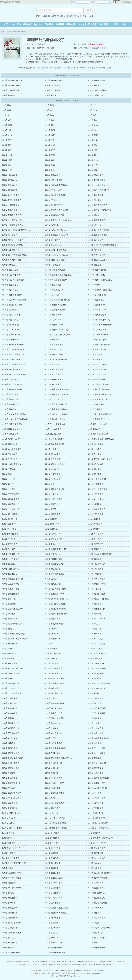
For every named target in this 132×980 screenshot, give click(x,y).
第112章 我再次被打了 (11, 290)
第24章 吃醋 (93, 140)
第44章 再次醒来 (95, 589)
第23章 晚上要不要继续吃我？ (100, 554)
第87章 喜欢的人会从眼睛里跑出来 (102, 245)
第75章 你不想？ (95, 225)
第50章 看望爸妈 (52, 504)
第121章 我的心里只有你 (12, 305)
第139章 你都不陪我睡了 (12, 335)
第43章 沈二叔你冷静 (11, 494)
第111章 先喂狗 (94, 285)
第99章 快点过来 (95, 265)
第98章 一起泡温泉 (53, 265)
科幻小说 (82, 24)
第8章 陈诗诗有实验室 (97, 843)
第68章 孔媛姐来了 (96, 629)
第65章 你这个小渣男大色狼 (56, 210)
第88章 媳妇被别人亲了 (12, 793)
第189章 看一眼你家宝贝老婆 (100, 414)
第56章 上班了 (51, 738)
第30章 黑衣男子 (95, 469)
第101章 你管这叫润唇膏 (55, 270)
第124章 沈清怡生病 (10, 310)
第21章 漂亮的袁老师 (11, 554)
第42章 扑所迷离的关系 (97, 489)
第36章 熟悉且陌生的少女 (12, 579)
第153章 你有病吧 (95, 355)
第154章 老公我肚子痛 (11, 360)
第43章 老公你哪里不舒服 (55, 589)
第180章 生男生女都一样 (98, 399)
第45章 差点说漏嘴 (10, 908)
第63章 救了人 (51, 95)
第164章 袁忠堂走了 (53, 375)
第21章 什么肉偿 (95, 454)
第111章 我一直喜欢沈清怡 (99, 828)
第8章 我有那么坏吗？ (54, 434)
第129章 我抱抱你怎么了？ (99, 315)
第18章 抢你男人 (95, 449)
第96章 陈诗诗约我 (96, 803)
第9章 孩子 (92, 115)
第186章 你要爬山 (95, 409)
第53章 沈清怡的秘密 (54, 190)
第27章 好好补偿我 (96, 464)
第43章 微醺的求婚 (10, 175)
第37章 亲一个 (8, 484)
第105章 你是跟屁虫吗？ (98, 818)
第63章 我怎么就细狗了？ (98, 205)
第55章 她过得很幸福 (11, 195)
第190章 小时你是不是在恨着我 (15, 419)
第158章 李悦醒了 (52, 365)
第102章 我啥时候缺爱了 (98, 270)
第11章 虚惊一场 (52, 664)
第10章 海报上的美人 (54, 534)
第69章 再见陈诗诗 (53, 85)
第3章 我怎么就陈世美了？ (99, 424)
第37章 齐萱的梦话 (53, 893)
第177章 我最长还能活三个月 (100, 394)
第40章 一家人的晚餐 (54, 898)
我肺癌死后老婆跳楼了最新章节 (42, 971)
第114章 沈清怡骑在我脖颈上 (100, 290)
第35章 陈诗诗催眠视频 (54, 703)
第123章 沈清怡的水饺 (97, 305)
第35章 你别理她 (95, 574)
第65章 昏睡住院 (95, 624)
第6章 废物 (92, 110)
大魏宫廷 (83, 68)
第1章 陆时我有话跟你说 (12, 424)
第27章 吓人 (93, 145)
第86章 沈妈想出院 (53, 788)
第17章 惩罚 (50, 130)
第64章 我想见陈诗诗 (11, 753)
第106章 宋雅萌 (8, 823)
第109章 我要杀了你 (10, 285)
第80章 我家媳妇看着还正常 (56, 235)
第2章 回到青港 (94, 519)
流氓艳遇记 (101, 68)
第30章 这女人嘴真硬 (11, 569)
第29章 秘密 (50, 150)
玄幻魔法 (16, 24)
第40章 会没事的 (9, 489)
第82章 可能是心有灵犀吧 (12, 240)
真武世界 (66, 68)
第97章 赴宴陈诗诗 (10, 808)
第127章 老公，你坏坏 (11, 315)
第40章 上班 (7, 170)
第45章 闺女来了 (95, 718)
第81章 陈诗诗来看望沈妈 (98, 778)
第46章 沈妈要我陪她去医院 (56, 908)
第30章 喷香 (93, 150)
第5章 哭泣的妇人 (95, 524)
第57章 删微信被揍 (96, 195)
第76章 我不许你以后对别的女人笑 (16, 230)
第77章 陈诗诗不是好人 (97, 644)
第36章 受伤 (93, 160)
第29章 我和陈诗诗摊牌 (97, 878)
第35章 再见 (50, 160)
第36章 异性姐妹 (9, 893)
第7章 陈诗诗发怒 (52, 843)
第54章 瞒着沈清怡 (96, 733)
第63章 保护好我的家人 (97, 748)
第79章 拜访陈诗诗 (10, 778)
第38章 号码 (50, 165)
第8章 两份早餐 (51, 659)
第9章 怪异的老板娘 (10, 534)
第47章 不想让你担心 (54, 499)
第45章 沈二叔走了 (96, 494)
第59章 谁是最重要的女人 (55, 743)
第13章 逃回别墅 (52, 853)
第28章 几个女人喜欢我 (12, 693)
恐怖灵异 (93, 24)
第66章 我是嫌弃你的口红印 (99, 210)
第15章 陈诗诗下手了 (11, 858)
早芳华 (96, 961)
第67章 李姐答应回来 (11, 90)
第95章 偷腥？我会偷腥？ (55, 260)
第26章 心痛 (50, 145)
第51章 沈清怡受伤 (96, 728)
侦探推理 (60, 24)
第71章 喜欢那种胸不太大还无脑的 (59, 220)
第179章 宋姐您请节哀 (54, 399)
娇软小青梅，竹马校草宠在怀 (29, 965)
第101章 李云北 (51, 813)
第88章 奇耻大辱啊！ (11, 250)
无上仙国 (37, 68)
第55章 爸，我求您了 (11, 514)
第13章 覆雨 (7, 125)
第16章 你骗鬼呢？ (53, 858)
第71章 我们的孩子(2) (97, 80)
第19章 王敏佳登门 (10, 454)
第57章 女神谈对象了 (11, 928)
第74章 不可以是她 (96, 639)
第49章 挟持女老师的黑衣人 (56, 599)
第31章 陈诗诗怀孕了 (54, 883)
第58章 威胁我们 (9, 743)
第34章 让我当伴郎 (10, 703)
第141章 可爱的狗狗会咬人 (99, 335)
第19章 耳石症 (8, 678)
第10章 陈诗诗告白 (53, 848)
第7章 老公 (6, 115)
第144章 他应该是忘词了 (98, 340)
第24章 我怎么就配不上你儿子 (100, 459)
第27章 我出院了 (9, 564)
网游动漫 (71, 24)
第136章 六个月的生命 (11, 330)
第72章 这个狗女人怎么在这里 (14, 639)
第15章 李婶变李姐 (96, 444)
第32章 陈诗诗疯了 (96, 883)
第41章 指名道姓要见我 (54, 489)
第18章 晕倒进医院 (96, 674)
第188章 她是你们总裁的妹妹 (57, 414)
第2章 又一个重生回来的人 (56, 424)
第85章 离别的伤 (9, 788)
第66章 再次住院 (9, 629)
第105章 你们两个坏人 (97, 275)
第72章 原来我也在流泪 (97, 763)
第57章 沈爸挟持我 (96, 514)
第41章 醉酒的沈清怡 (96, 584)
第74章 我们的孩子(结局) (95, 48)
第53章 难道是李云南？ (54, 733)
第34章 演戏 (7, 160)
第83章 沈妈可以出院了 (54, 783)
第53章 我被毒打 (52, 509)
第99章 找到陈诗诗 (96, 808)
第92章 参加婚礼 (52, 798)
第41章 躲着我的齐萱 (54, 713)
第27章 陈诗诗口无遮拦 (12, 878)
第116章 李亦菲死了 (53, 295)
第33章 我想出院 (95, 474)
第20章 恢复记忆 (95, 863)
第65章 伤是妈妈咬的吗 (97, 90)
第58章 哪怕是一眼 (10, 519)
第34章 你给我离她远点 (54, 574)
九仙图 (109, 68)
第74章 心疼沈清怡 (53, 768)
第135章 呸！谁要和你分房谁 (100, 325)
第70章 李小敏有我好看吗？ (13, 220)
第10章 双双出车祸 (10, 664)
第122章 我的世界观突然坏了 (57, 305)
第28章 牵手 (7, 150)
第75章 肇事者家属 (96, 768)
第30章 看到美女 (95, 693)
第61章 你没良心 (52, 933)
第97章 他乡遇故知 (10, 265)
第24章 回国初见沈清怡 (12, 873)
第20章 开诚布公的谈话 (54, 678)
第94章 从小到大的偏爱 (12, 260)
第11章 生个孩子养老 (96, 848)
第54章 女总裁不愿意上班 (12, 609)
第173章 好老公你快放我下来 (57, 389)
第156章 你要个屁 (95, 360)
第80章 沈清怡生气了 (54, 778)
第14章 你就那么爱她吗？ (55, 444)
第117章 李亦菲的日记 (97, 295)
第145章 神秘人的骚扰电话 (13, 345)
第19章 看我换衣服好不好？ (56, 549)
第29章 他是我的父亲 (96, 564)
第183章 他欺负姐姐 (96, 404)
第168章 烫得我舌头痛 (97, 379)
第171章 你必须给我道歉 (98, 384)
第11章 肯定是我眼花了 (54, 439)
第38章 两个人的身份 (54, 708)
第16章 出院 (7, 130)
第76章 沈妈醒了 (9, 773)
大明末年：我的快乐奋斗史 (51, 965)
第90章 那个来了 (95, 250)
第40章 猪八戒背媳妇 (54, 584)
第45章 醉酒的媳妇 (96, 175)
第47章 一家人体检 (96, 908)
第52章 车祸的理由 (10, 190)
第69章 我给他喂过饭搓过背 (13, 634)
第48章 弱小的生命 (10, 913)
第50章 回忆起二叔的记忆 (98, 599)
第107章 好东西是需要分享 (56, 280)
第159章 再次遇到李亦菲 (98, 365)
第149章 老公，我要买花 (55, 350)
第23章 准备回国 (95, 868)
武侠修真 (27, 24)
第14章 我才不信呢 (96, 853)
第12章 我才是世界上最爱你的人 (101, 439)
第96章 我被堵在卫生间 (97, 260)
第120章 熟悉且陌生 (96, 300)
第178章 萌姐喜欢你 (10, 399)
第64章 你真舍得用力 (11, 210)
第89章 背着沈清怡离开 (54, 793)
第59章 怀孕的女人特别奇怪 (99, 928)
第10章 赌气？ (8, 120)
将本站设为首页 (6, 2)
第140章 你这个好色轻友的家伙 (58, 335)
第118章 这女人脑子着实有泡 (14, 300)
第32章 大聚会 (51, 698)
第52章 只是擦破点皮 (11, 733)
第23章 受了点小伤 (53, 459)
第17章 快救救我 (52, 449)
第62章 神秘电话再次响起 (55, 748)
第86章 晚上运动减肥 (54, 245)
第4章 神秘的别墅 (52, 838)
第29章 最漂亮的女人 (54, 693)
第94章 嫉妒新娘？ (10, 803)
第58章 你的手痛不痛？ (12, 200)
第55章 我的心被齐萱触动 (55, 609)
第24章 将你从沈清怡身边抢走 (100, 683)
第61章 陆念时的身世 (54, 619)
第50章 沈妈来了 (52, 728)
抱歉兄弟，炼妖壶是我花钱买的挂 (74, 965)
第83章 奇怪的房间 (53, 240)
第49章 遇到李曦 (9, 504)
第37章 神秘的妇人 (10, 708)
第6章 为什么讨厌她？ (97, 654)
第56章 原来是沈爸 (53, 514)
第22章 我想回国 (52, 868)
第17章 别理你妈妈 (96, 544)
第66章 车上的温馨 (53, 90)
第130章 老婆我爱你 (10, 320)
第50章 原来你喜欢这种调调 (56, 185)
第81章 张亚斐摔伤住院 (97, 235)
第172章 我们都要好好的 (12, 389)
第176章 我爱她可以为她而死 (57, 394)
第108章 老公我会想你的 (98, 823)
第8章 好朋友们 (94, 529)
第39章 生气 (93, 165)
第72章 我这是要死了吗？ (98, 220)
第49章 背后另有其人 (11, 728)
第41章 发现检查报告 (96, 898)
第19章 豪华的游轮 (53, 863)
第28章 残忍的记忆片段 (54, 564)
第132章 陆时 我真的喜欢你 (99, 320)
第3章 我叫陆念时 (9, 524)
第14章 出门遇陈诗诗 (54, 669)
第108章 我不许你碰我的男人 (100, 280)
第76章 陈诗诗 (51, 644)
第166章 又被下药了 (10, 379)
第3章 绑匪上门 (8, 838)
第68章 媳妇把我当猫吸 (54, 215)
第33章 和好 (93, 155)
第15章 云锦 (93, 125)
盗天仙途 (52, 16)
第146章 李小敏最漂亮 (54, 345)
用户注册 (127, 2)
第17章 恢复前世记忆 (54, 674)
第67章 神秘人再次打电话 (12, 758)
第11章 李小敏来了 (95, 534)
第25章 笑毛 (7, 145)
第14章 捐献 (50, 125)
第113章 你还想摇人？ (54, 290)
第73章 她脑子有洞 (53, 639)
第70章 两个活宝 (52, 634)
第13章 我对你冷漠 (10, 444)
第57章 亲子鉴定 (9, 614)
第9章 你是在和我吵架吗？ (99, 434)
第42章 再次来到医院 (96, 713)
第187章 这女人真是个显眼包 (14, 414)
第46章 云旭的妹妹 (10, 180)
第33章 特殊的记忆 (10, 574)
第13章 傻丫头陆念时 (54, 539)
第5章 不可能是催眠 (53, 654)
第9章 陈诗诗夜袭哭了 (11, 848)
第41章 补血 (50, 170)
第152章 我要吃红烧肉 (54, 355)
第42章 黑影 (93, 170)
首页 (6, 24)
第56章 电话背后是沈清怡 (55, 195)
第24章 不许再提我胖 (11, 559)
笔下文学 (17, 12)
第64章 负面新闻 (9, 95)
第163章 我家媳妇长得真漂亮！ (15, 375)
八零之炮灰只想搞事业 (39, 961)
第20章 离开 (50, 135)
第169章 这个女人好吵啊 (12, 384)
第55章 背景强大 (52, 923)
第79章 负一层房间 (10, 235)
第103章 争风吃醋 (9, 818)
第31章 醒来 (7, 474)
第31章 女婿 (7, 155)
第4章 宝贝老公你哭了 (11, 429)
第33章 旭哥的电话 (96, 698)
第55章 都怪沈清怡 (10, 738)
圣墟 (45, 16)
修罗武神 (45, 68)
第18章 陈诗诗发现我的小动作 (14, 863)
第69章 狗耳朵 (94, 215)
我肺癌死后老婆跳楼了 (17, 32)
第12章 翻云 (93, 120)
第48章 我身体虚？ (10, 599)
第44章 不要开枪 (52, 494)
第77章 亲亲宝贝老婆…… (55, 230)
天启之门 (91, 68)
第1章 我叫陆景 (51, 519)
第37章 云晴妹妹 (52, 579)
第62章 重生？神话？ (96, 619)
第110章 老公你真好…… (55, 285)
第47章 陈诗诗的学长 (54, 723)
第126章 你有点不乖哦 (97, 310)
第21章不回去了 (8, 868)
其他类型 (103, 24)
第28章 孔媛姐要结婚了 (54, 878)
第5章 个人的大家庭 (53, 429)
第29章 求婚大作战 (53, 469)
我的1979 (75, 68)
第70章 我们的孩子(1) (11, 85)
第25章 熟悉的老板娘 (54, 559)
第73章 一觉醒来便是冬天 (12, 225)
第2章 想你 (49, 105)
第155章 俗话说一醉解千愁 (56, 360)
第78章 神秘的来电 (96, 773)
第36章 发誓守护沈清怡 (97, 479)
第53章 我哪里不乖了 (96, 604)
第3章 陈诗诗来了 (95, 649)
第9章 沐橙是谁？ (95, 659)
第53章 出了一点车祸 (96, 918)
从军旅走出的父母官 (69, 961)
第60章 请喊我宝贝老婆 (12, 933)
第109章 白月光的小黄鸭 (12, 828)
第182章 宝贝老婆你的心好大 (57, 404)
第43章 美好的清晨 (53, 903)
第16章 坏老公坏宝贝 (54, 544)
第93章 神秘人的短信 (96, 798)
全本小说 (114, 24)
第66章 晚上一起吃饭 (96, 753)
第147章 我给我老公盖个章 (99, 345)
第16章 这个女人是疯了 (12, 449)
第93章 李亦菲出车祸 (96, 255)
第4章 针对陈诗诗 (9, 654)
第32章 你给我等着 (96, 569)
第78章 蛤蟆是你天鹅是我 (98, 230)
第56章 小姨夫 (94, 923)
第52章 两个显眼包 (53, 918)
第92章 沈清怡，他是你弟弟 (56, 255)
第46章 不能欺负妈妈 (11, 723)
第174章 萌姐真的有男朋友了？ (101, 389)
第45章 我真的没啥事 (11, 594)
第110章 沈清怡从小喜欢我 (56, 828)
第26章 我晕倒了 (95, 559)
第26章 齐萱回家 (52, 688)
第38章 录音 (50, 484)
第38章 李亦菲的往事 (96, 579)
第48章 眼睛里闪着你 (96, 180)
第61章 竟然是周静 (10, 748)
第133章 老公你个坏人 (11, 325)
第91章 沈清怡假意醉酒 (12, 798)
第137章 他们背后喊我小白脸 (57, 330)
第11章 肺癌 (50, 120)
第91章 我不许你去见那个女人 (14, 255)
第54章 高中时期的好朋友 (98, 190)
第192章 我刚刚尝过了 (97, 419)
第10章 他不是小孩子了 (12, 439)
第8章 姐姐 (49, 115)
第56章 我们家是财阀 (96, 609)
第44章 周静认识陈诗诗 (54, 718)
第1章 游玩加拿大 (52, 833)
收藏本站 (17, 2)
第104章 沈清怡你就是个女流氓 (58, 275)
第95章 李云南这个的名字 (55, 803)
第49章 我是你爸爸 (10, 185)
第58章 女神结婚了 (53, 928)
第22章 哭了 (7, 140)
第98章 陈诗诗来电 (53, 808)
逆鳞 (52, 68)
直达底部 (91, 44)
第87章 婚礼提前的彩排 (97, 788)
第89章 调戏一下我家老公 (55, 250)
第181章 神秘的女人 (10, 404)
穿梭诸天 (61, 16)
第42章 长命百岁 (9, 903)
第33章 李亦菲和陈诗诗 (12, 888)
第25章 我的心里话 (53, 873)
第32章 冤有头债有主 (54, 474)
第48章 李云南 (94, 723)
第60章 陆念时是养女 (11, 619)
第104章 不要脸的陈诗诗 (55, 818)
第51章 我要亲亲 (9, 604)
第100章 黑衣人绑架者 (11, 813)
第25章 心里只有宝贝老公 (12, 464)
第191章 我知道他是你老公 (56, 419)
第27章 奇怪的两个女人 (97, 688)
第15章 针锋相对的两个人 (98, 669)
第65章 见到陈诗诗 (53, 753)
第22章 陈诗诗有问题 (11, 683)
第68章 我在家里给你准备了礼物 (58, 758)
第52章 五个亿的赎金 (11, 509)
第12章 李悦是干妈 (10, 539)
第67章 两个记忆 (52, 629)
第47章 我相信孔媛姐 (96, 594)
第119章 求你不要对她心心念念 (58, 300)
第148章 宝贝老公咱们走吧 (13, 350)
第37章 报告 (7, 165)
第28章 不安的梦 (9, 469)
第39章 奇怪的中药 (10, 898)
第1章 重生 (6, 105)
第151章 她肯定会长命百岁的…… (16, 355)
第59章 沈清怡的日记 (54, 200)
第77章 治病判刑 (52, 773)
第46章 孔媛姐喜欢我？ (54, 594)
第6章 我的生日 (94, 429)
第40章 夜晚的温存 (10, 713)
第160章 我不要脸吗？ (11, 370)
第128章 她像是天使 (53, 315)
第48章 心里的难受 (96, 499)
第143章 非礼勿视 (52, 340)
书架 (125, 24)
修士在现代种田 (54, 961)
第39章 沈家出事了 (96, 484)
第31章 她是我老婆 (53, 569)
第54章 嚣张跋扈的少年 (12, 923)
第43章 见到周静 (9, 718)
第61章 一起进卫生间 (11, 205)
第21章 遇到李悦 (95, 678)
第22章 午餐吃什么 (53, 554)
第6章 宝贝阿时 (8, 843)
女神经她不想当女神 (85, 961)
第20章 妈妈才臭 (95, 549)
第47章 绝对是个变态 (54, 180)
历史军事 (49, 24)
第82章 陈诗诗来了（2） (12, 783)
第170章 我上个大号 (53, 384)
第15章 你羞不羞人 (10, 544)
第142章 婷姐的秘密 (10, 340)
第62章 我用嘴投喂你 (54, 205)
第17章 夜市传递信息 (96, 858)
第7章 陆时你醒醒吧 (10, 434)
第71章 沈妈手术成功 (54, 763)
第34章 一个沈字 (9, 479)
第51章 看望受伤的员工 (12, 918)
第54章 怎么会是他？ (96, 509)
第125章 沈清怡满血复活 (55, 310)
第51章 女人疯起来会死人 (98, 185)
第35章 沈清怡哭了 (53, 479)
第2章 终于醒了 (51, 649)
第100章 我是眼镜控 (10, 270)
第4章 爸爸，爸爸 (52, 524)
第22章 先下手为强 (10, 459)
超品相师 (58, 68)
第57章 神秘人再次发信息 (98, 738)
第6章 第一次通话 (9, 529)
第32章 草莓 (50, 155)
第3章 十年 (92, 105)
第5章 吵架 (49, 110)
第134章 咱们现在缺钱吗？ (56, 325)
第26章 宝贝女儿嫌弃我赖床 (99, 873)
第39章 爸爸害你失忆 (11, 584)
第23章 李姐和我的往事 (54, 683)
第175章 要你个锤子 (10, 394)
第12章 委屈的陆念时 (96, 664)
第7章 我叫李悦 (51, 529)
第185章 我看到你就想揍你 (56, 409)
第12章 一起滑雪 (9, 853)
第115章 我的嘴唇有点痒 (12, 295)
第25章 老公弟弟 (9, 688)
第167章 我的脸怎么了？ (55, 379)
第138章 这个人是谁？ (97, 330)
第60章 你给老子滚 (96, 200)
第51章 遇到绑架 (95, 504)
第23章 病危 (50, 140)
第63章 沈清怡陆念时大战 (12, 624)
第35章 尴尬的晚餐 (96, 888)
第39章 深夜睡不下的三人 (98, 708)
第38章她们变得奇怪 (96, 893)
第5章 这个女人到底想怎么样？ (101, 838)
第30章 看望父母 (9, 883)
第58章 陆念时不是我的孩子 (56, 614)
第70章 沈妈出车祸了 (11, 763)
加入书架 (100, 44)
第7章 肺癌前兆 (8, 659)
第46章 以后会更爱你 (11, 499)
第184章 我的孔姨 (9, 409)
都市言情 (38, 24)
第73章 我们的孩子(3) (54, 80)
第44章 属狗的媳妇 (53, 175)
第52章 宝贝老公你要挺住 (55, 604)
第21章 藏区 (93, 135)
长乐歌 (69, 16)
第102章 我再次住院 (96, 813)
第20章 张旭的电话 (53, 454)
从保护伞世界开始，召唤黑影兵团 (100, 965)
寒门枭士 (77, 16)
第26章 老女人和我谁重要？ (56, 464)
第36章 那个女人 (95, 703)
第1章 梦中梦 (7, 649)
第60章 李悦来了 (95, 743)
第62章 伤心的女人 (96, 95)
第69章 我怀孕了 (95, 758)
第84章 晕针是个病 (96, 240)
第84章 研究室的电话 (96, 783)
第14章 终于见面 (95, 539)
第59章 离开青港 (95, 614)
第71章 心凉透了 (95, 634)
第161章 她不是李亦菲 (54, 370)
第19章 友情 (7, 135)
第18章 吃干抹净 (9, 549)
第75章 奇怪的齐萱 (10, 644)
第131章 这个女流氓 (53, 320)
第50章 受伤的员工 (96, 913)
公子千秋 (91, 16)
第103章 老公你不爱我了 (12, 275)
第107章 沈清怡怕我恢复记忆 (57, 823)
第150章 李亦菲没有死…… (99, 350)
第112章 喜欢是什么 (10, 833)
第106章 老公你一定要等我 (13, 280)
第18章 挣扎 (93, 130)
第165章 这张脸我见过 (97, 375)
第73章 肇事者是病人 (11, 768)
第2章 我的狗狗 (94, 833)
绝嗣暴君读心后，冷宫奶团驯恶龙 (112, 961)
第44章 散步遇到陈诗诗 (97, 903)
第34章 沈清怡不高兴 (54, 888)
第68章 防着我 (94, 85)
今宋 (85, 16)
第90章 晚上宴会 (95, 793)
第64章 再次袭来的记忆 (54, 624)
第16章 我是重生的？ (11, 674)
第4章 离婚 (6, 110)
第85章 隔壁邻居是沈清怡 (12, 245)
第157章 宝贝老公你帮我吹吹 (14, 365)
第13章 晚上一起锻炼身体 (12, 669)
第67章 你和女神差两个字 (12, 215)
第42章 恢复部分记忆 (11, 589)
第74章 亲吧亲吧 (52, 225)
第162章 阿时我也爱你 (97, 370)
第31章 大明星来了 (10, 698)
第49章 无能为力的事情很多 (56, 913)
